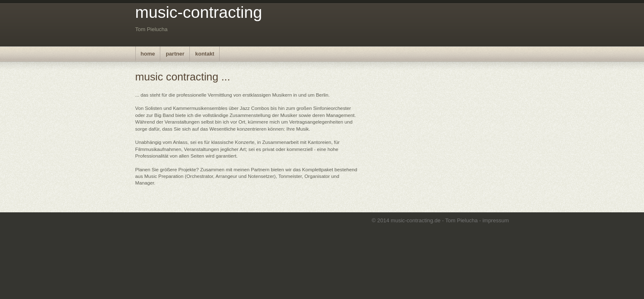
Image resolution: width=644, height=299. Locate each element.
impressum (496, 220)
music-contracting (199, 12)
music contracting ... (183, 77)
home (148, 54)
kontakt (205, 54)
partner (175, 54)
